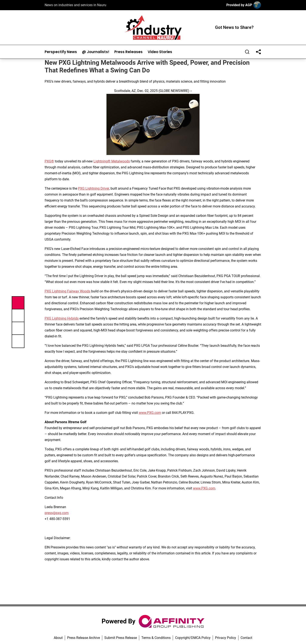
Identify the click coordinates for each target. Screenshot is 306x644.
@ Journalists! (96, 52)
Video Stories (160, 52)
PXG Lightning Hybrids (62, 318)
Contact (246, 638)
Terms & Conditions (156, 638)
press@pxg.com (57, 513)
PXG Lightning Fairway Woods (67, 291)
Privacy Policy (226, 638)
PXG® (49, 161)
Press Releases (128, 52)
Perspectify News (61, 52)
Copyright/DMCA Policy (193, 638)
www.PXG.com (150, 413)
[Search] (247, 52)
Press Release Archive (84, 638)
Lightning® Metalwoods (112, 161)
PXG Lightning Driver (93, 188)
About (58, 638)
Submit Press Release (121, 638)
